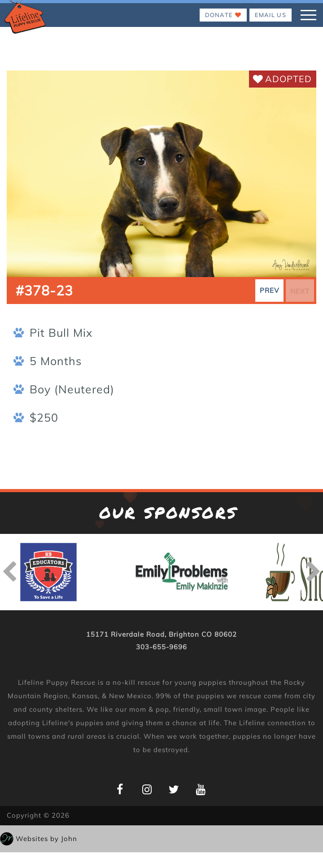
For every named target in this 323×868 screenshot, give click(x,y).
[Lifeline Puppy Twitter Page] (174, 789)
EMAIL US (271, 15)
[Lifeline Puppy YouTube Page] (201, 789)
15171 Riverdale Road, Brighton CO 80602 (161, 634)
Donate (223, 15)
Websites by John (46, 839)
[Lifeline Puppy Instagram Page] (147, 789)
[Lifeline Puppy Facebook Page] (120, 789)
